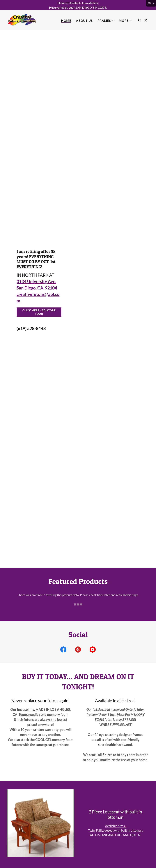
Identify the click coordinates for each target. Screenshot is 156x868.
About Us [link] (84, 21)
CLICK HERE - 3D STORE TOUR (39, 312)
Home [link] (66, 21)
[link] (22, 20)
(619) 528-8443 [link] (31, 328)
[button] (106, 21)
